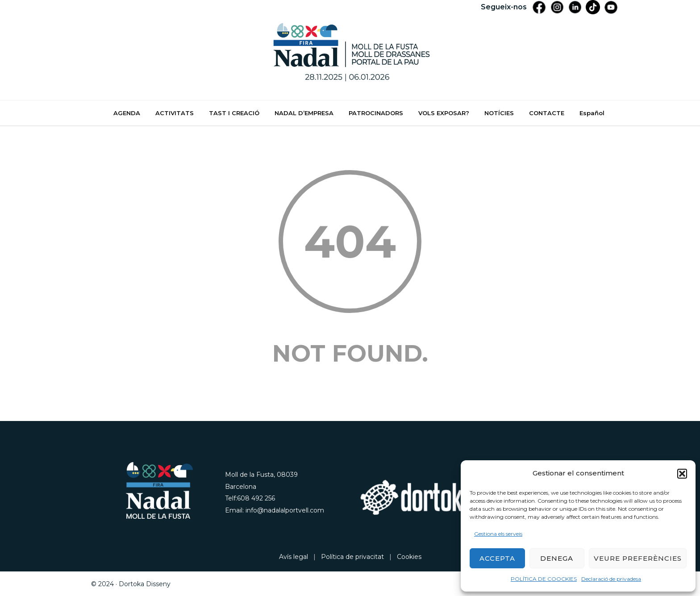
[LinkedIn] (575, 7)
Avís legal (294, 557)
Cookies (409, 557)
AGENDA (127, 113)
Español (592, 113)
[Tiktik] (593, 7)
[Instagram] (557, 7)
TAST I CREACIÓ (234, 113)
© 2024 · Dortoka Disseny (131, 584)
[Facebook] (539, 7)
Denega (557, 558)
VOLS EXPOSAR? (444, 113)
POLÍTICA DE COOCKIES (544, 579)
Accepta (497, 558)
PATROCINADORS (376, 113)
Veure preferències (638, 558)
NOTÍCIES (499, 113)
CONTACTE (547, 113)
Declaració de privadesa (611, 579)
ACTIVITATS (175, 113)
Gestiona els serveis (498, 534)
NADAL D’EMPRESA (304, 113)
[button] (682, 474)
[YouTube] (611, 7)
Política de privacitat (352, 557)
